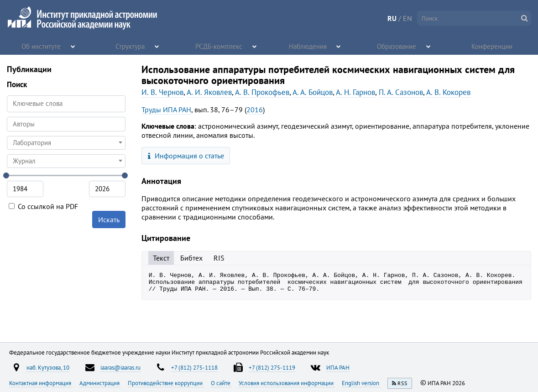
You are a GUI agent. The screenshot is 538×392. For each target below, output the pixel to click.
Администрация (100, 383)
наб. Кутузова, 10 (48, 367)
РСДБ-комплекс (219, 46)
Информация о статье (186, 156)
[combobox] (66, 124)
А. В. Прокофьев (262, 92)
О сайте (221, 383)
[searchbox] (66, 124)
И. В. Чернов (162, 92)
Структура (131, 46)
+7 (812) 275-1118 (194, 367)
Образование (397, 46)
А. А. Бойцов (313, 92)
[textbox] (66, 143)
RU (392, 18)
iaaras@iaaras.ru (120, 367)
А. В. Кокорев (448, 92)
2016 (255, 110)
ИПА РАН (338, 367)
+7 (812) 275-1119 (272, 367)
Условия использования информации (287, 383)
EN (407, 18)
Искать (109, 220)
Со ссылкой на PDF (43, 206)
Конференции (492, 46)
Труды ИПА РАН (166, 110)
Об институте (42, 46)
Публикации (29, 69)
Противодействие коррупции (166, 383)
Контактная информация (41, 383)
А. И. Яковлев (209, 92)
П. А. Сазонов (401, 92)
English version (361, 383)
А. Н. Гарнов (355, 92)
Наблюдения (308, 46)
